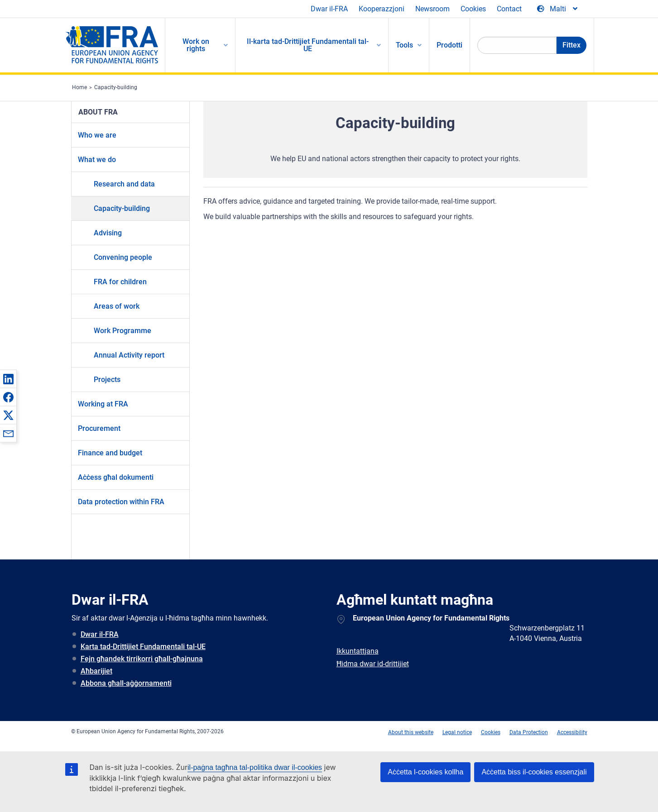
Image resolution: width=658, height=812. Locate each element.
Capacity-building (116, 87)
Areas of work (117, 306)
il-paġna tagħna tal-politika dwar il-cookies (255, 767)
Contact (509, 9)
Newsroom (432, 9)
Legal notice (457, 732)
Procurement (99, 428)
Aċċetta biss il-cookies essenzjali (534, 772)
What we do (97, 160)
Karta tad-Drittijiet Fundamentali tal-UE (143, 647)
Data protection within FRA (121, 502)
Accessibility (572, 732)
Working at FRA (103, 404)
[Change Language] (558, 9)
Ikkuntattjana (358, 651)
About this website (411, 732)
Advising (108, 233)
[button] (8, 379)
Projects (107, 380)
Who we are (97, 135)
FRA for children (120, 282)
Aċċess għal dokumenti (116, 477)
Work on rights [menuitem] (196, 45)
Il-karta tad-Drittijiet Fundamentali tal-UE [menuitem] (308, 45)
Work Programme (122, 331)
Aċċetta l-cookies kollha (425, 772)
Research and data (124, 184)
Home (79, 87)
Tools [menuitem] (404, 45)
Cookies (473, 9)
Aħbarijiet (96, 671)
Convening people (123, 257)
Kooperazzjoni (382, 9)
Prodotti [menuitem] (449, 45)
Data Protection (529, 732)
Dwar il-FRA (329, 9)
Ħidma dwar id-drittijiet (373, 664)
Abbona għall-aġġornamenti (126, 683)
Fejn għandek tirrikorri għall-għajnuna (142, 659)
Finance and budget (110, 453)
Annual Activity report (129, 355)
